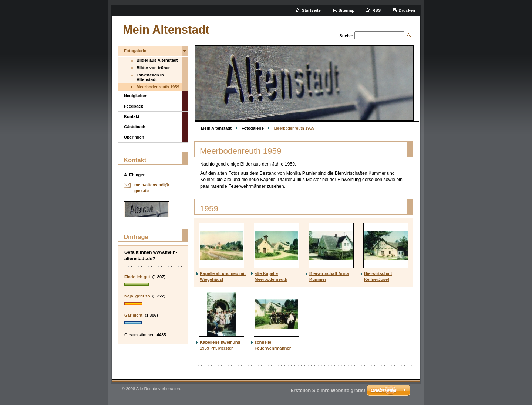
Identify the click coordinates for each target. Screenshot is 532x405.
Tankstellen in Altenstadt (150, 77)
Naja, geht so (137, 296)
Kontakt (132, 116)
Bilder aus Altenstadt (157, 60)
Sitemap (347, 10)
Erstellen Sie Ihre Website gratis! (328, 390)
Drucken (407, 10)
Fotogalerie (253, 128)
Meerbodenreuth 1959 (158, 87)
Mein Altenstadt (216, 128)
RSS (376, 10)
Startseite (311, 10)
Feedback (134, 106)
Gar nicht (133, 315)
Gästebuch (135, 127)
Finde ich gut (137, 277)
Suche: (346, 36)
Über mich (134, 137)
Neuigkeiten (136, 96)
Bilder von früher (153, 68)
